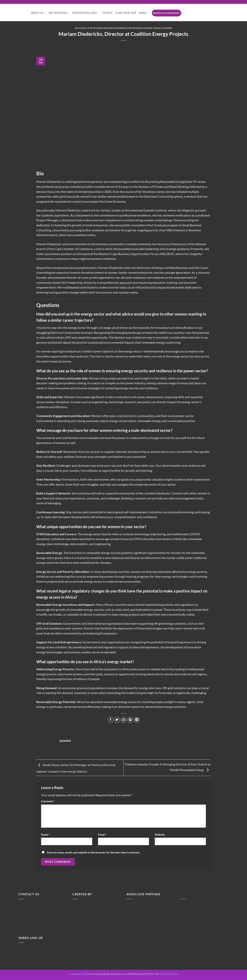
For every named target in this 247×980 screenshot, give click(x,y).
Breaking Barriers (115, 28)
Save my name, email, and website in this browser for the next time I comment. (93, 853)
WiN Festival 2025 (86, 13)
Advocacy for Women (88, 28)
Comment (48, 802)
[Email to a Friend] (124, 720)
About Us (38, 13)
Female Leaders (163, 28)
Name (46, 835)
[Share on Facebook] (110, 720)
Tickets (107, 13)
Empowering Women (140, 28)
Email (102, 835)
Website (160, 835)
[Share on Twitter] (117, 720)
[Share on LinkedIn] (138, 720)
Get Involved (59, 13)
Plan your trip (126, 13)
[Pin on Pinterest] (131, 720)
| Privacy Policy (169, 975)
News (144, 13)
